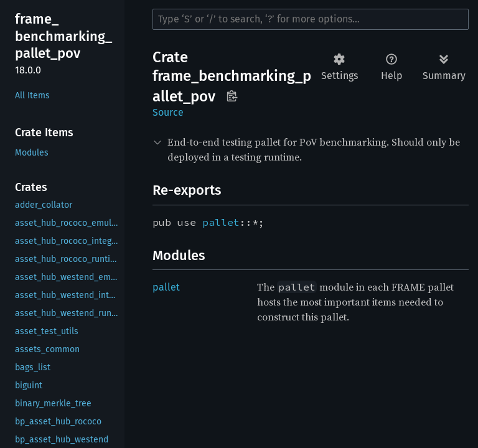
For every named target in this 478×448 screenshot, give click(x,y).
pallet (221, 222)
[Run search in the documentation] (311, 19)
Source (168, 112)
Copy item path (232, 96)
